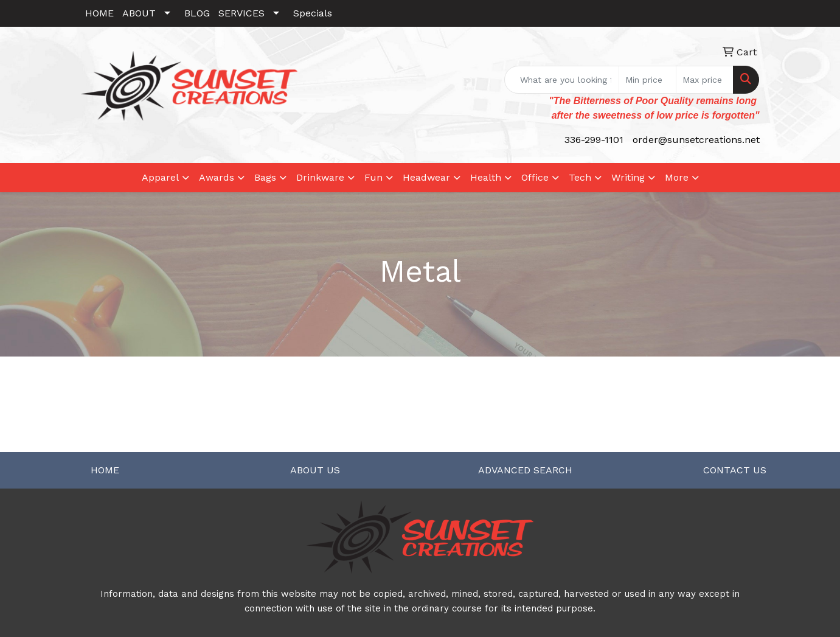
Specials (313, 13)
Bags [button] (265, 177)
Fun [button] (373, 177)
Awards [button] (217, 177)
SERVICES (241, 13)
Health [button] (486, 177)
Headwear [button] (426, 177)
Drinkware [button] (320, 177)
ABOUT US (315, 470)
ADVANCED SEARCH (525, 470)
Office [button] (535, 177)
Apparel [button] (160, 177)
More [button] (677, 177)
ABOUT (139, 13)
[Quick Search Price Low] (647, 80)
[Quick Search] (562, 80)
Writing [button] (628, 177)
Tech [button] (580, 177)
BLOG (197, 13)
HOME (99, 13)
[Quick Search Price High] (705, 80)
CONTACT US (735, 470)
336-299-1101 (594, 140)
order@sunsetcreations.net (696, 140)
